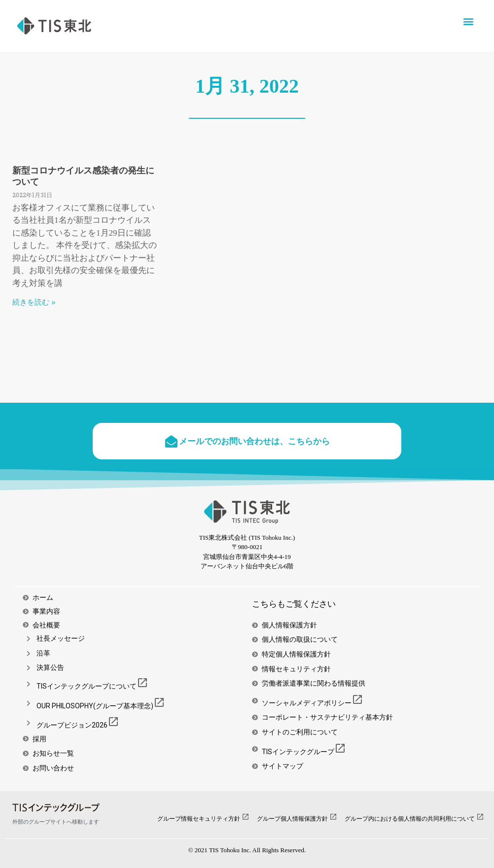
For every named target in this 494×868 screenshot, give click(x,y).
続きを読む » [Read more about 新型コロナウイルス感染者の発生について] (34, 302)
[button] (469, 21)
